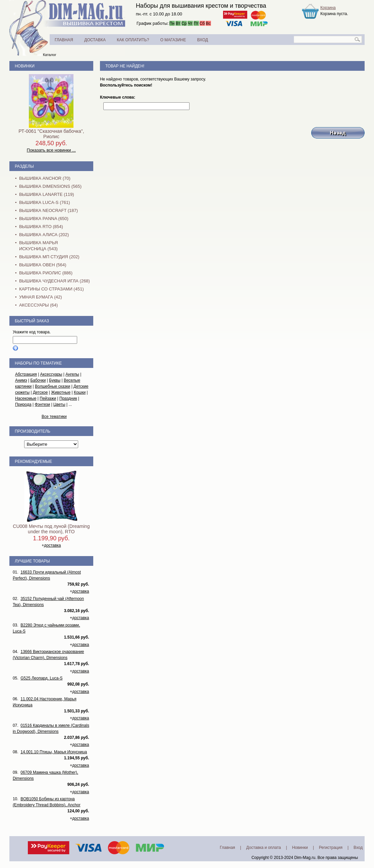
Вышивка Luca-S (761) (45, 202)
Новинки (25, 66)
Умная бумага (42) (41, 297)
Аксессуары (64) (38, 305)
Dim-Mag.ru (305, 858)
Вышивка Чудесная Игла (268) (55, 281)
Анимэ (21, 380)
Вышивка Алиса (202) (44, 235)
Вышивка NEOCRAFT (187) (48, 210)
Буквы (55, 380)
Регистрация (331, 848)
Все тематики (54, 417)
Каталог (50, 55)
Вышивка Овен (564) (43, 265)
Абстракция (26, 374)
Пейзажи (48, 398)
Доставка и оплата (264, 848)
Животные (61, 392)
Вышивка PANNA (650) (44, 219)
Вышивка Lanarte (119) (47, 194)
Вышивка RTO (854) (41, 227)
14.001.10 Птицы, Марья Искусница (54, 752)
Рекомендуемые (33, 462)
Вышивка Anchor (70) (45, 178)
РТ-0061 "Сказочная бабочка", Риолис (51, 134)
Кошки (80, 392)
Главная (227, 848)
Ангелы (72, 374)
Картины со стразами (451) (51, 289)
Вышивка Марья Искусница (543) (38, 246)
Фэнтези (42, 404)
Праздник (68, 398)
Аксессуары (51, 374)
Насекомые (26, 398)
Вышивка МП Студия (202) (49, 257)
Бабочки (38, 380)
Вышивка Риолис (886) (46, 273)
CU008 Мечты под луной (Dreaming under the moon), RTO (51, 529)
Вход (358, 848)
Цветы (59, 404)
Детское (40, 392)
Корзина (328, 8)
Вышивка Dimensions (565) (50, 186)
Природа (23, 404)
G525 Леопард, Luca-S (41, 678)
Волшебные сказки (52, 386)
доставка (52, 545)
